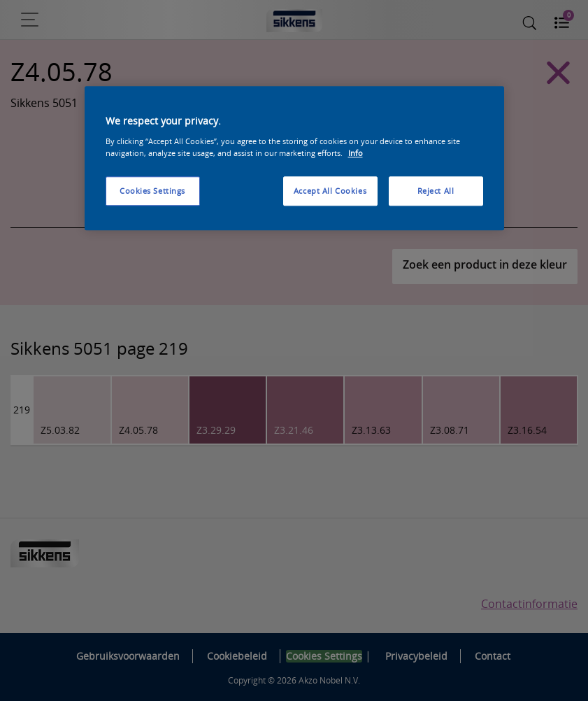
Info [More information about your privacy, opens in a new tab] (356, 153)
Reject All (436, 191)
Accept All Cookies (330, 191)
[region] (294, 159)
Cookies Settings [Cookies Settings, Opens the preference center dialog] (152, 191)
